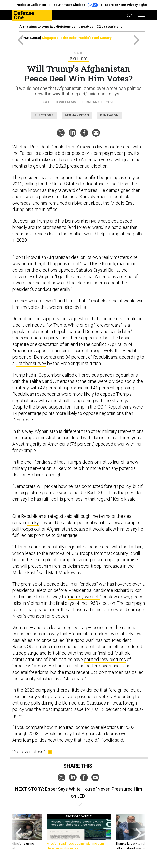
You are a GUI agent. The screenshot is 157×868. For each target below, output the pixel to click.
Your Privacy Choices (76, 5)
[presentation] (19, 835)
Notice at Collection (31, 5)
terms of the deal (116, 516)
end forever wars (85, 227)
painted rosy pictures (105, 659)
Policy (79, 59)
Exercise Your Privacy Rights (126, 5)
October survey (31, 363)
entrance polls (26, 703)
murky (33, 523)
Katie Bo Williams (59, 102)
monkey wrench (84, 597)
